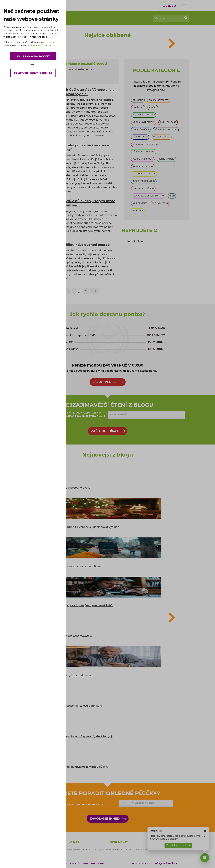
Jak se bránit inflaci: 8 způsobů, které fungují (83, 736)
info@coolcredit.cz (166, 863)
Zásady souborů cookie (39, 46)
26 (86, 291)
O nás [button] (75, 842)
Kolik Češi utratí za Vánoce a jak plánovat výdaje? (86, 527)
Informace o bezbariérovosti (72, 488)
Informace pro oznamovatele (73, 636)
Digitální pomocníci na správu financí (78, 566)
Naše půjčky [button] (159, 842)
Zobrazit (33, 65)
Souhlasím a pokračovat (33, 56)
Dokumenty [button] (119, 842)
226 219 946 (168, 6)
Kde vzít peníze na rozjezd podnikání (78, 706)
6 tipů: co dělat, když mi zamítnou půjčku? (82, 767)
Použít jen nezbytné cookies (33, 73)
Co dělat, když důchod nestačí (73, 675)
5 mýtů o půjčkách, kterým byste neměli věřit (84, 606)
